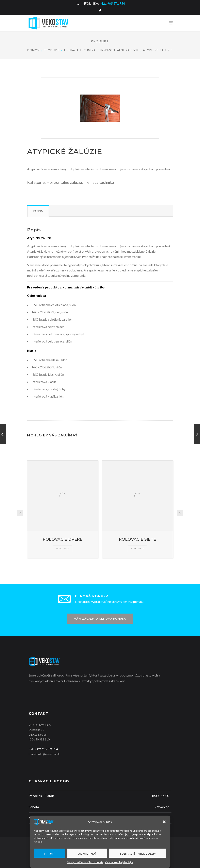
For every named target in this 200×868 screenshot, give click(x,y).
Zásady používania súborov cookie (85, 862)
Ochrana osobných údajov (119, 862)
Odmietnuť (87, 854)
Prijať (50, 854)
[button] (164, 822)
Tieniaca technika (80, 50)
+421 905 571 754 (112, 3)
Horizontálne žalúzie (119, 50)
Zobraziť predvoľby (138, 854)
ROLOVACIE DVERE (63, 539)
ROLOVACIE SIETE (137, 539)
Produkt (52, 50)
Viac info (63, 549)
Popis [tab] (38, 211)
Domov (34, 50)
